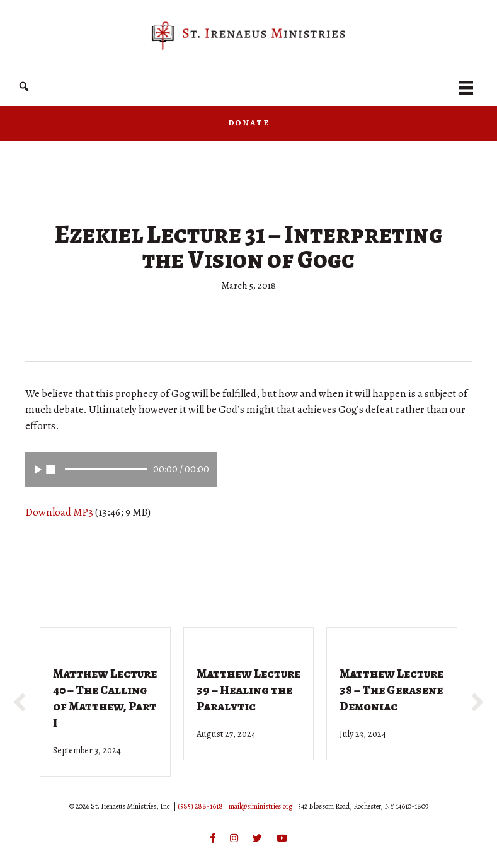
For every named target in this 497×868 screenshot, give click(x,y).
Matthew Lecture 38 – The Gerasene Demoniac (391, 690)
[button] (24, 87)
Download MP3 (59, 512)
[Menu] (466, 88)
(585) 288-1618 (200, 806)
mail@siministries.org (260, 806)
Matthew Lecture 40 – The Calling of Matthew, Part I (105, 698)
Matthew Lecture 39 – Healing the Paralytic (248, 690)
